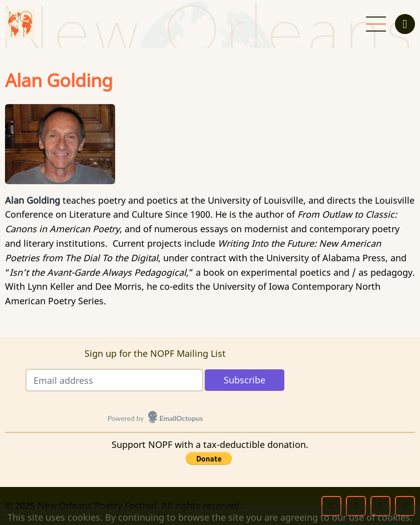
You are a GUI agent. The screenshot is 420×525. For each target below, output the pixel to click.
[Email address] (114, 380)
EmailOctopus (181, 418)
